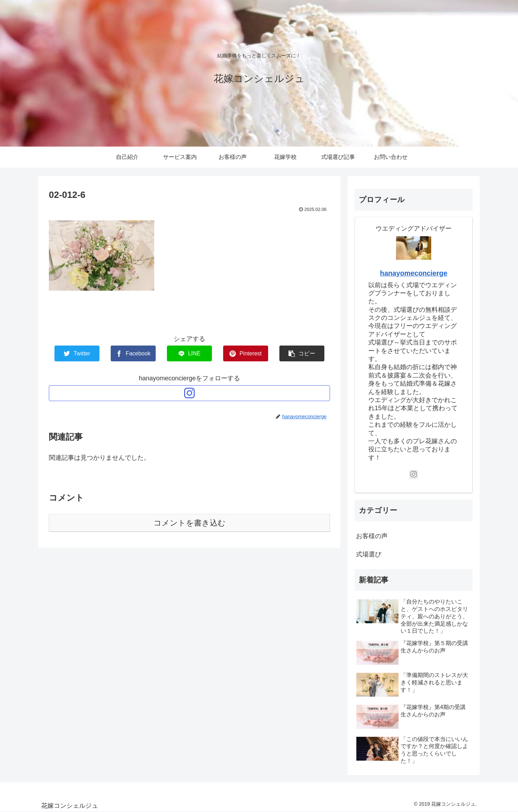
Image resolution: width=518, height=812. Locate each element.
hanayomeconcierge (413, 273)
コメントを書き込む (190, 523)
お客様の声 (372, 536)
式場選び (369, 554)
